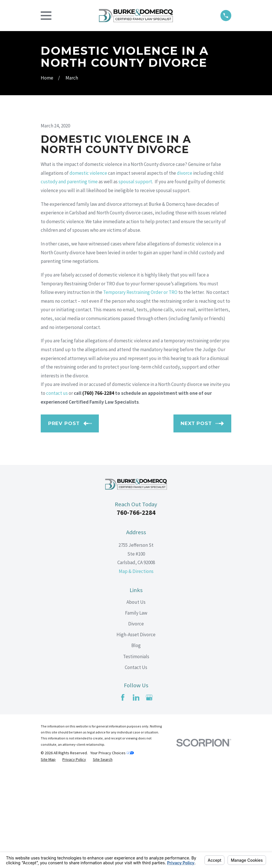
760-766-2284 (136, 609)
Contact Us (136, 764)
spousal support (135, 279)
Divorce (136, 721)
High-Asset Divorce (136, 731)
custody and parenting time (69, 279)
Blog (136, 742)
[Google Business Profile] (149, 794)
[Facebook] (123, 794)
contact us (57, 490)
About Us (136, 699)
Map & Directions (136, 668)
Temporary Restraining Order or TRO (140, 389)
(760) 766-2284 (98, 490)
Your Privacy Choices (112, 850)
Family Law (136, 710)
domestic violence (88, 270)
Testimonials (136, 753)
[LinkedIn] (136, 794)
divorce (185, 270)
